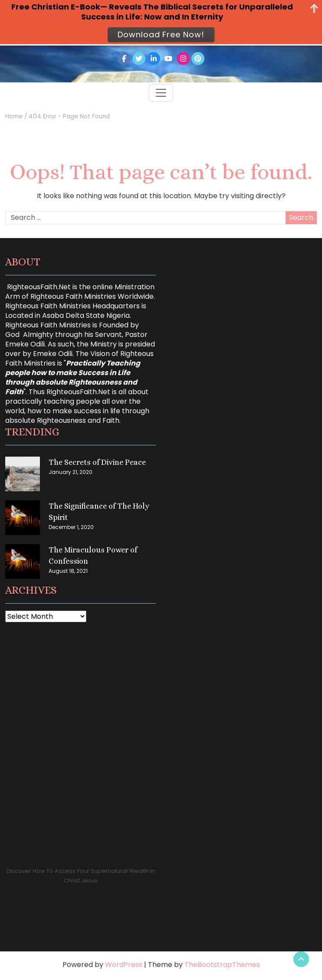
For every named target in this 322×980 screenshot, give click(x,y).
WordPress (124, 965)
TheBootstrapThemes (222, 965)
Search (301, 217)
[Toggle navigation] (161, 93)
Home (14, 116)
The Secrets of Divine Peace (97, 462)
